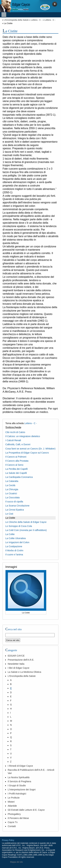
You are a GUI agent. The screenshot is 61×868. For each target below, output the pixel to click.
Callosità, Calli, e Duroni (18, 444)
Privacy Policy (8, 840)
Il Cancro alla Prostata (17, 461)
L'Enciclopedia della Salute (16, 20)
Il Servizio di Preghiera (19, 781)
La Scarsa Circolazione (17, 506)
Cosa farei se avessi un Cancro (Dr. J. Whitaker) (30, 449)
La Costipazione (14, 546)
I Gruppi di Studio (17, 785)
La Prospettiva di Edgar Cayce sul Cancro (27, 453)
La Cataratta (12, 481)
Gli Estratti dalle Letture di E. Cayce (26, 810)
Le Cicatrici (11, 493)
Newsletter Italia (16, 664)
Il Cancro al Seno (14, 465)
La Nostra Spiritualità (19, 777)
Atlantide (12, 806)
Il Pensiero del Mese (18, 818)
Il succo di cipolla (14, 502)
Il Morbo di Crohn (14, 550)
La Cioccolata (12, 498)
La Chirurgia (12, 489)
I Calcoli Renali (13, 440)
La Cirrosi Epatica (15, 510)
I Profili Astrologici (17, 794)
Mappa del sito (16, 862)
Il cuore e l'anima (14, 555)
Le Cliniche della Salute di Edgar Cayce (26, 522)
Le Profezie (14, 798)
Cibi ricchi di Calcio (15, 432)
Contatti (12, 826)
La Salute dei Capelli (16, 473)
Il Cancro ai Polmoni (16, 457)
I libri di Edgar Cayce (18, 668)
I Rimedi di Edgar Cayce (20, 766)
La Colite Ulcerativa (16, 538)
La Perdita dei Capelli (17, 469)
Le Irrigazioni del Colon (17, 542)
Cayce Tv (13, 822)
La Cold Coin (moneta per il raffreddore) (26, 530)
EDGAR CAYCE (16, 656)
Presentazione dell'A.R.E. (21, 660)
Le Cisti (9, 514)
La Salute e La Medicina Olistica (24, 672)
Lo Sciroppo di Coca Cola (19, 526)
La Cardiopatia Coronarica (19, 477)
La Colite (10, 534)
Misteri (11, 802)
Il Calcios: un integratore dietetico (23, 436)
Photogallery (14, 814)
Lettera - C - (36, 20)
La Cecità (10, 485)
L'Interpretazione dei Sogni (22, 790)
